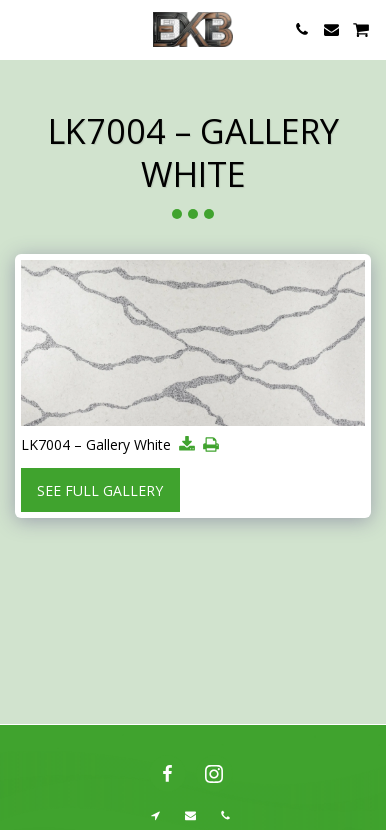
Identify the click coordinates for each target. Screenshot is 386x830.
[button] (22, 28)
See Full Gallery (100, 490)
